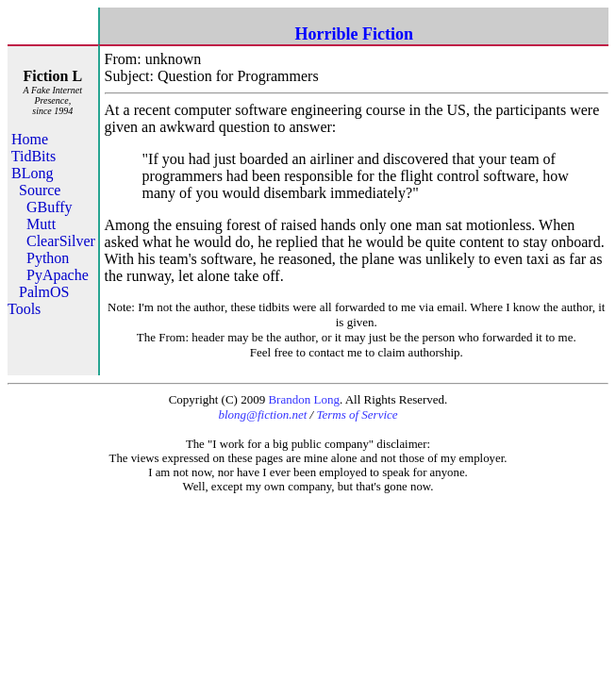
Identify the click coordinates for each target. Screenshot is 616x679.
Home (30, 139)
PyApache (58, 275)
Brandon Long (303, 399)
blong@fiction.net (262, 414)
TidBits (33, 156)
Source (40, 190)
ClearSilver (61, 241)
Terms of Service (357, 414)
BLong (32, 173)
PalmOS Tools (38, 300)
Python (48, 258)
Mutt (41, 224)
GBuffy (50, 207)
